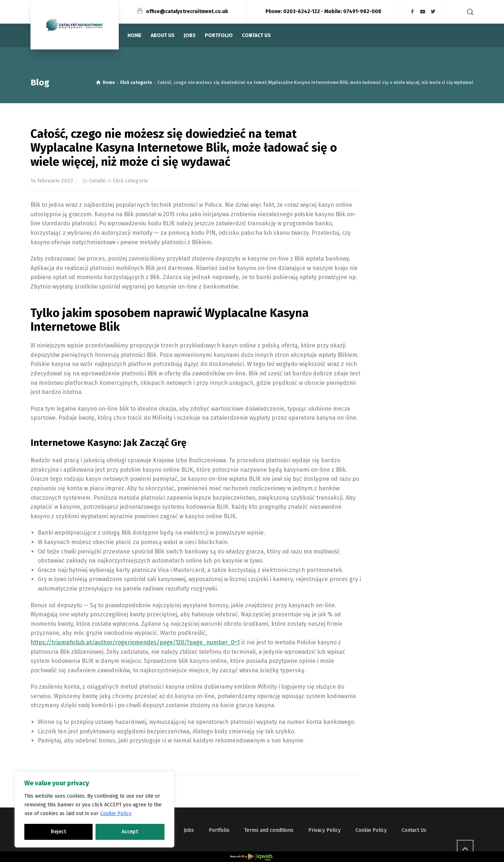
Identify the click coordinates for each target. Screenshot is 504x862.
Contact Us (414, 830)
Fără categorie (131, 181)
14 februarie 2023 (52, 181)
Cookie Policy (116, 813)
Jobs (189, 830)
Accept (130, 832)
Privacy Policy (324, 830)
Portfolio (219, 830)
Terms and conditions (269, 830)
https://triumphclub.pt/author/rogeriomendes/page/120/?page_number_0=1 (135, 642)
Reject (58, 832)
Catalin (97, 181)
